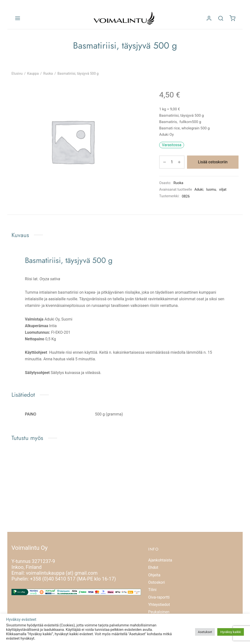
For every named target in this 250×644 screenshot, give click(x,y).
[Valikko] (18, 18)
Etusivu (17, 73)
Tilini (152, 590)
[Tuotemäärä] (172, 162)
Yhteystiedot (159, 605)
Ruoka (48, 73)
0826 (186, 196)
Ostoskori (156, 582)
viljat (223, 190)
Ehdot (153, 567)
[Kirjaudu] (209, 18)
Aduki (199, 190)
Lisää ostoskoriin (213, 162)
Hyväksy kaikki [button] (231, 632)
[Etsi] (221, 18)
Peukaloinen (159, 612)
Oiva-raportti (159, 597)
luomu (211, 190)
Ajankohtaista (160, 560)
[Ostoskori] (232, 18)
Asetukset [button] (205, 632)
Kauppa (33, 73)
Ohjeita (154, 575)
